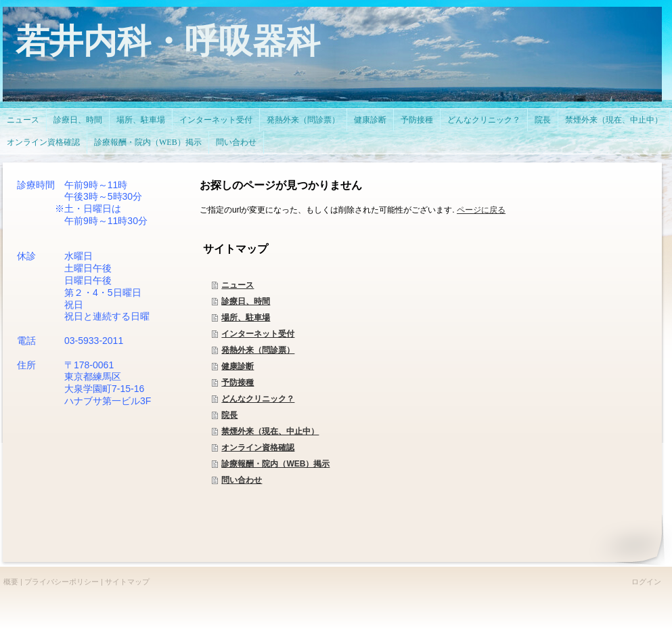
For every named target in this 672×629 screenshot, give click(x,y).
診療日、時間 (246, 301)
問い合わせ (242, 480)
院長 (229, 415)
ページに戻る (481, 210)
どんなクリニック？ (258, 399)
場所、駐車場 (246, 318)
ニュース (238, 285)
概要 (11, 582)
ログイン (646, 582)
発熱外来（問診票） (258, 350)
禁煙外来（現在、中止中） (270, 431)
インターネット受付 (258, 334)
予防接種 (238, 383)
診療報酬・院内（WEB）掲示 (275, 464)
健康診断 (238, 366)
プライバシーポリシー (62, 582)
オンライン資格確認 (258, 448)
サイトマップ (127, 582)
